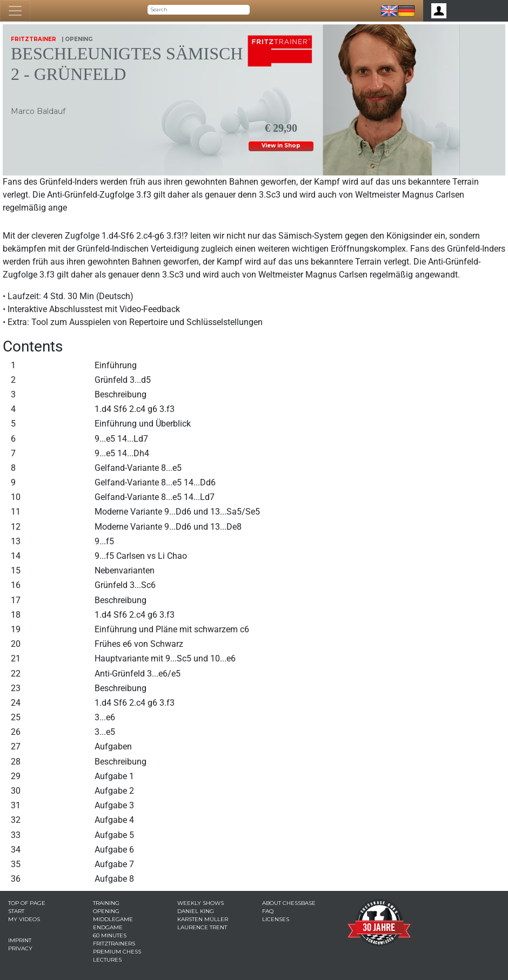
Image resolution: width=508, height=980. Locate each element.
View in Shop (281, 146)
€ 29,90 (281, 126)
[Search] (199, 10)
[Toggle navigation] (15, 11)
